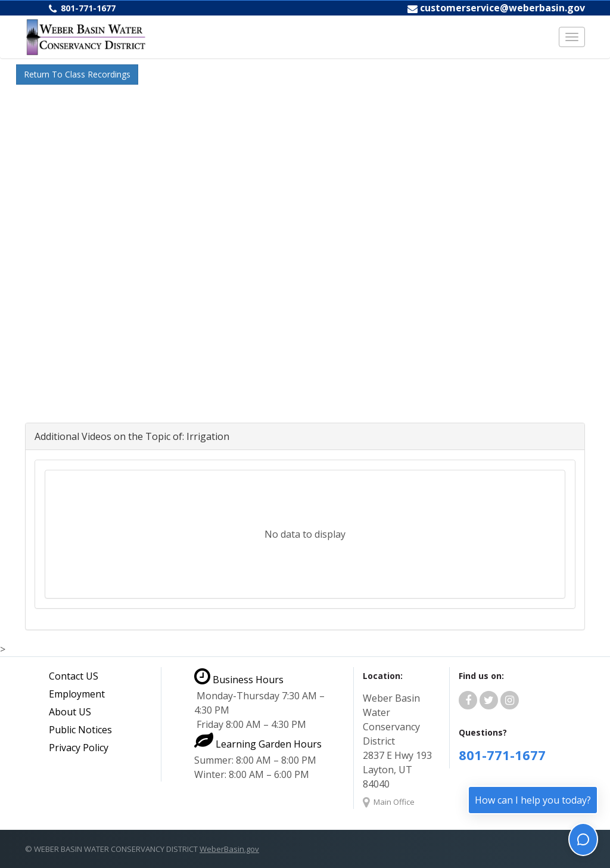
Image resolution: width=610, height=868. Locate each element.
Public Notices (80, 730)
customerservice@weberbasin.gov (502, 8)
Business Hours (239, 680)
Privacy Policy (79, 748)
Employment (77, 694)
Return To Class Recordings (77, 74)
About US (70, 712)
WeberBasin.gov (229, 849)
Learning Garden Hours (258, 744)
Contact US (74, 676)
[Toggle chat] (583, 839)
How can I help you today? (533, 800)
